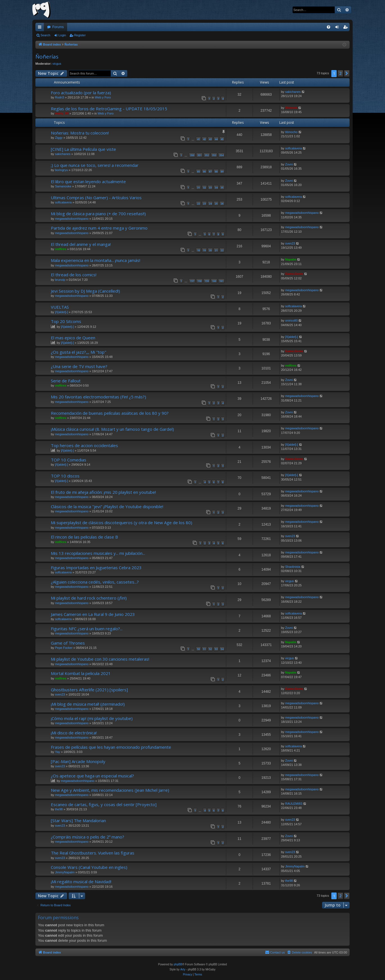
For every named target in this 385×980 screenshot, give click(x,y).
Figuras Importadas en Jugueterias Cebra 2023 (96, 568)
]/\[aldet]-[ (62, 312)
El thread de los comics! (74, 275)
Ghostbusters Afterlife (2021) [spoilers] (89, 690)
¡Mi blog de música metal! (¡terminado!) (88, 704)
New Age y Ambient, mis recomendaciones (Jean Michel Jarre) (110, 790)
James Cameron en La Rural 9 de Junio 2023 (93, 614)
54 (222, 649)
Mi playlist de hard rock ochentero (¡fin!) (89, 598)
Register (80, 35)
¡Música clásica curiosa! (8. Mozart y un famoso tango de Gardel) (112, 429)
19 (204, 250)
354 (221, 155)
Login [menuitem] (338, 28)
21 (216, 250)
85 (198, 171)
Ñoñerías (47, 57)
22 (198, 204)
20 (210, 250)
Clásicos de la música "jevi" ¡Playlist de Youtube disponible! (107, 506)
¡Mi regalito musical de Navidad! (81, 882)
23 (204, 204)
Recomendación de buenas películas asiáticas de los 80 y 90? (110, 413)
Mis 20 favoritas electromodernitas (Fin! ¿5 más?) (98, 397)
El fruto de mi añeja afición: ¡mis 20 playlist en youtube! (103, 492)
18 (198, 250)
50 (198, 649)
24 (210, 204)
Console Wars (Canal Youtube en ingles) (89, 867)
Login (62, 35)
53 (216, 649)
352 (207, 155)
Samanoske (63, 186)
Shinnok (291, 108)
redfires (61, 249)
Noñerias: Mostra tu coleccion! (80, 133)
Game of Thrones (68, 643)
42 (204, 139)
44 (216, 139)
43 (210, 139)
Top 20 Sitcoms (66, 321)
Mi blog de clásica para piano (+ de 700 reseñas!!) (98, 214)
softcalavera (294, 148)
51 (204, 649)
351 (199, 155)
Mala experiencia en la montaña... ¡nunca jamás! (96, 260)
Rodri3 (60, 97)
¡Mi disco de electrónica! (74, 733)
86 (204, 171)
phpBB (178, 964)
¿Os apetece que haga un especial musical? (92, 776)
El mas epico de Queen (73, 338)
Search (45, 35)
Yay (58, 752)
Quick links (41, 28)
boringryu (62, 170)
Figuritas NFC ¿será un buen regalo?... (87, 629)
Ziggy (59, 138)
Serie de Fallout (66, 381)
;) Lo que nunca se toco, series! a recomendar (95, 165)
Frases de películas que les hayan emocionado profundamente (111, 747)
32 (204, 188)
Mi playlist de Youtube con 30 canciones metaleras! (100, 659)
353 (214, 155)
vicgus (57, 64)
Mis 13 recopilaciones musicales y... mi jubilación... (98, 553)
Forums (58, 27)
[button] (347, 73)
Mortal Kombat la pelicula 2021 (81, 673)
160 (214, 281)
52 (210, 649)
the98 (59, 809)
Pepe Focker (64, 648)
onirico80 (292, 320)
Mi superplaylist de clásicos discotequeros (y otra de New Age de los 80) (122, 522)
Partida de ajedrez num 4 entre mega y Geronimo (99, 228)
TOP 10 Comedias (69, 460)
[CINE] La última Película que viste (83, 149)
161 (221, 281)
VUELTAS (60, 307)
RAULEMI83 (294, 804)
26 (222, 204)
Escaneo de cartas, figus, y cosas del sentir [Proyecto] (104, 804)
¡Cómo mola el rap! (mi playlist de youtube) (92, 718)
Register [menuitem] (347, 28)
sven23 (290, 243)
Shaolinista (293, 567)
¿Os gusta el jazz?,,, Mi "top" (79, 352)
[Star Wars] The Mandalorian (78, 820)
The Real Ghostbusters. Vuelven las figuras (93, 853)
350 (192, 155)
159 (207, 281)
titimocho (291, 132)
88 (216, 171)
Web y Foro (103, 97)
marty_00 (62, 113)
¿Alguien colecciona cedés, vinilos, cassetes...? (95, 582)
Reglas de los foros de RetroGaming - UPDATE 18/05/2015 (109, 109)
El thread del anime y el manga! (81, 244)
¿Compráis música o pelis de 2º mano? (88, 837)
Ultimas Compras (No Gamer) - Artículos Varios (96, 198)
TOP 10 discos (65, 476)
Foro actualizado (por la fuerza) (81, 93)
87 (210, 171)
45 (222, 139)
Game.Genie (294, 274)
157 (192, 281)
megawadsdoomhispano (72, 219)
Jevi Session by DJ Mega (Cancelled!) (85, 291)
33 (210, 188)
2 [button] (340, 73)
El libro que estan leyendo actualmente (88, 181)
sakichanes (293, 92)
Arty (183, 969)
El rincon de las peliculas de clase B (84, 537)
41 (198, 139)
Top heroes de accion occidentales (84, 445)
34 (216, 188)
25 (216, 204)
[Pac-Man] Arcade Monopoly (78, 761)
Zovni (289, 164)
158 (199, 281)
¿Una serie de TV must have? (79, 366)
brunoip (60, 280)
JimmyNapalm (65, 872)
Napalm (291, 259)
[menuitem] (329, 27)
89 (222, 171)
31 (198, 188)
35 (222, 188)
